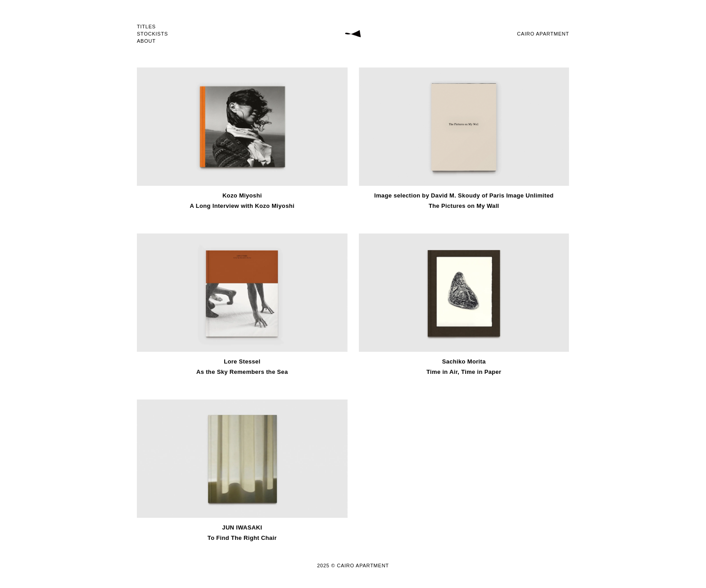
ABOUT (146, 41)
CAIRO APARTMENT (543, 34)
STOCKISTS (152, 34)
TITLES (146, 27)
